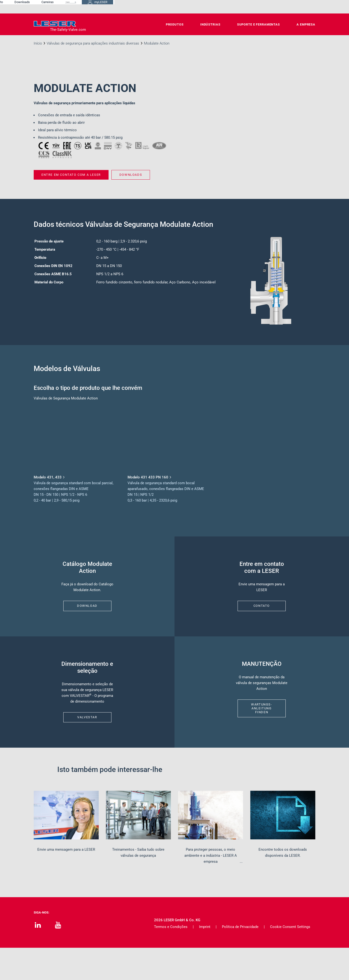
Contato (177, 7)
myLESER (300, 7)
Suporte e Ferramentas (259, 24)
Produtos (175, 24)
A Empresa (306, 24)
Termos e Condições (171, 959)
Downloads (202, 7)
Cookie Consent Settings (290, 959)
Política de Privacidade (240, 959)
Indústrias (210, 24)
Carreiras (227, 7)
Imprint (205, 959)
